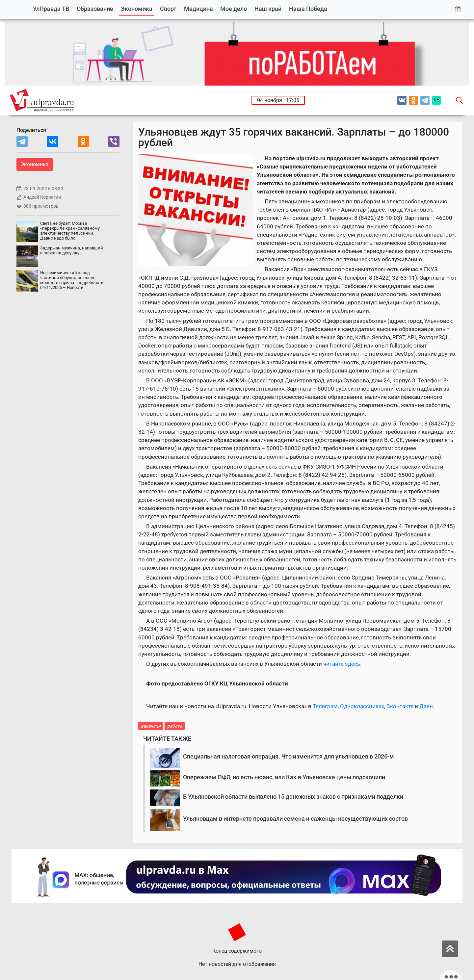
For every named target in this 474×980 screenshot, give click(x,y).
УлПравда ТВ (51, 9)
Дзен (426, 706)
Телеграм (325, 706)
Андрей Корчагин (42, 197)
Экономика (137, 9)
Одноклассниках (362, 706)
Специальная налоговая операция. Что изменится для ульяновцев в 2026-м (289, 756)
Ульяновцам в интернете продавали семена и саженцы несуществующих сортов (295, 819)
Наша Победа (308, 9)
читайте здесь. (342, 664)
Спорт (168, 9)
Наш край (268, 9)
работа (175, 726)
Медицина (198, 9)
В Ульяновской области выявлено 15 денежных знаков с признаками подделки (293, 797)
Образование (95, 9)
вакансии (151, 726)
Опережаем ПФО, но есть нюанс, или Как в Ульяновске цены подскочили (284, 777)
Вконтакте (400, 706)
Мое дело (234, 9)
